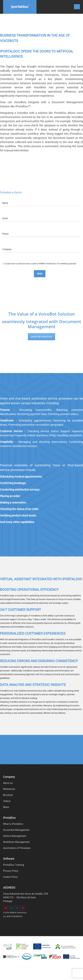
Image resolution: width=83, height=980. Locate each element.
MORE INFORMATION (41, 337)
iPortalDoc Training (14, 865)
